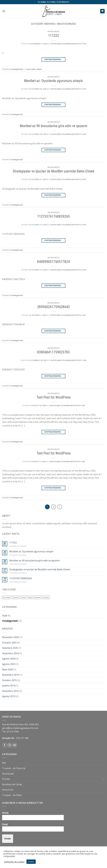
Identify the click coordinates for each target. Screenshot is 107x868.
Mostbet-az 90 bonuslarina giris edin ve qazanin (54, 126)
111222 (53, 36)
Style (5, 616)
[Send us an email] (15, 745)
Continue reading (54, 59)
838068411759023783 (53, 352)
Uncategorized (53, 32)
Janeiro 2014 (9, 686)
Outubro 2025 (9, 643)
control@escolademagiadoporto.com (68, 44)
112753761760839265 (53, 216)
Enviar (8, 839)
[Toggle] (104, 779)
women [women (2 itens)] (38, 597)
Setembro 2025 (10, 648)
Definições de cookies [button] (14, 862)
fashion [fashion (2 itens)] (16, 597)
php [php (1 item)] (24, 597)
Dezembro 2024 (10, 653)
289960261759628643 (53, 307)
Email (6, 824)
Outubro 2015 (9, 680)
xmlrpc (39, 69)
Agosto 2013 (9, 696)
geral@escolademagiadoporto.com (20, 728)
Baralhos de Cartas (12, 784)
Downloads (8, 774)
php (34, 69)
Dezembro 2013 (10, 691)
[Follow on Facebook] (5, 745)
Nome (6, 813)
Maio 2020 (8, 670)
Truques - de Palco (12, 795)
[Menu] (4, 11)
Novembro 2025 (11, 637)
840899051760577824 (53, 262)
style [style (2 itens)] (30, 597)
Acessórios (8, 790)
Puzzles (6, 779)
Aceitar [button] (31, 862)
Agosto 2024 (9, 659)
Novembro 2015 (11, 675)
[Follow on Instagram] (10, 745)
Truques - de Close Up (14, 768)
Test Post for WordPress (54, 397)
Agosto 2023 (9, 664)
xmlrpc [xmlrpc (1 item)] (46, 597)
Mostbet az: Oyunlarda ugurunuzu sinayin (53, 81)
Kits (4, 763)
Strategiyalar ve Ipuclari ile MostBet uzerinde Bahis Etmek (53, 171)
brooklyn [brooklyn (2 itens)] (7, 597)
